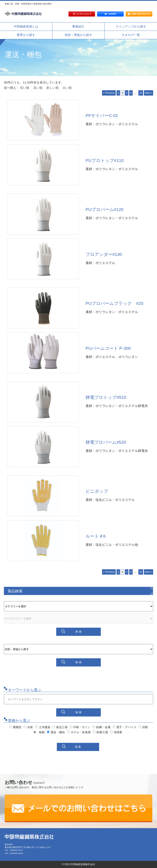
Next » (149, 93)
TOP (2, 73)
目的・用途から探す (78, 35)
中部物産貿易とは (26, 26)
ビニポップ (97, 491)
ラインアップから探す (131, 26)
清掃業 (116, 732)
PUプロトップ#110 (105, 160)
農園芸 (15, 727)
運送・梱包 (56, 732)
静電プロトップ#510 (106, 397)
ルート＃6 (96, 536)
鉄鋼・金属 (101, 727)
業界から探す (26, 35)
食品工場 (60, 727)
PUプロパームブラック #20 (114, 303)
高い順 (38, 88)
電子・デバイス (124, 727)
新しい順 (53, 88)
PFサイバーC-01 (102, 115)
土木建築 (43, 727)
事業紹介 (78, 26)
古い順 (67, 88)
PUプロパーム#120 (105, 209)
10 (141, 93)
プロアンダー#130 (104, 254)
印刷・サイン (80, 727)
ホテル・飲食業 (79, 732)
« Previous (109, 93)
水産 (28, 727)
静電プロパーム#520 (106, 442)
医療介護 (100, 732)
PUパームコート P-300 (108, 348)
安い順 (25, 88)
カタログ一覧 (131, 35)
